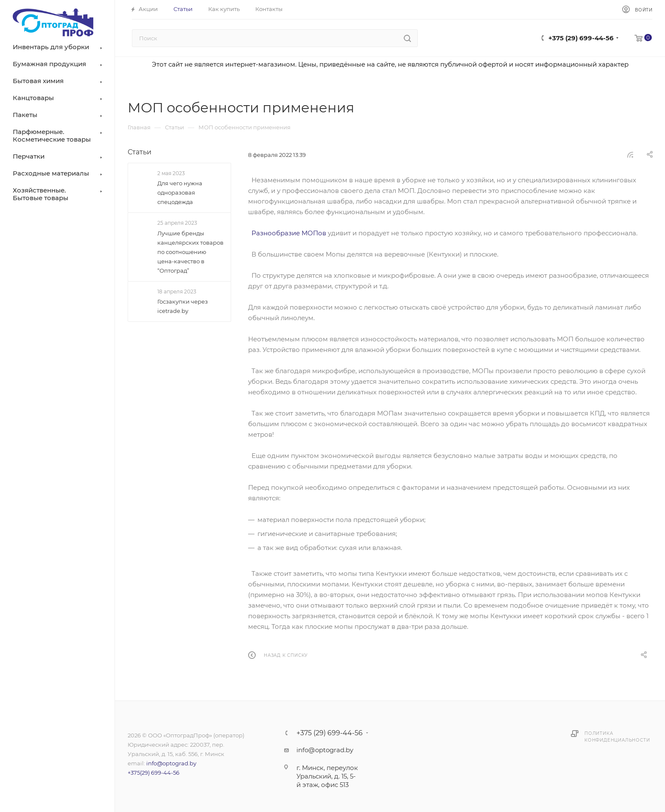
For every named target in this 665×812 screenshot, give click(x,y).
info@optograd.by (171, 763)
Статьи (140, 152)
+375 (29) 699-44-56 (581, 38)
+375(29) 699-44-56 (154, 773)
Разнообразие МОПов (289, 233)
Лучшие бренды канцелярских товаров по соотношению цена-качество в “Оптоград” (190, 252)
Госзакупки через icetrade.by (183, 306)
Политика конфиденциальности (617, 737)
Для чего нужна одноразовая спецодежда (180, 193)
